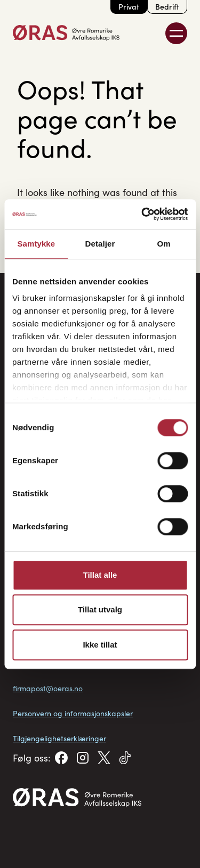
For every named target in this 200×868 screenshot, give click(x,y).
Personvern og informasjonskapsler (73, 713)
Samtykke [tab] (36, 244)
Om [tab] (164, 244)
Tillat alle (100, 575)
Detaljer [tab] (100, 244)
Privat (129, 7)
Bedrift (167, 7)
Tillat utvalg (100, 609)
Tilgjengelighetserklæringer (59, 738)
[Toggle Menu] (176, 33)
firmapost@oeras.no (48, 688)
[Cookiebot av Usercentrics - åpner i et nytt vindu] (142, 214)
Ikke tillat (100, 645)
